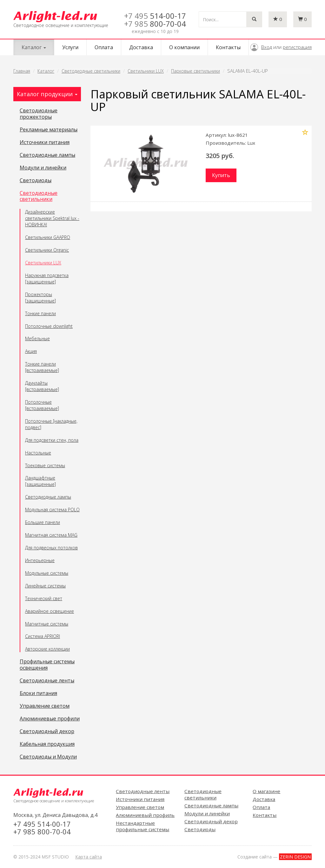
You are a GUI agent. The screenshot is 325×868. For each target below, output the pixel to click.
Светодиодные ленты (47, 681)
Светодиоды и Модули (48, 757)
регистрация (297, 47)
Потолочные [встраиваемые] (42, 405)
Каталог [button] (34, 47)
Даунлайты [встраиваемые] (42, 386)
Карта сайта (89, 857)
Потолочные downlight (49, 326)
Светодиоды (36, 181)
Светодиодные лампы (47, 155)
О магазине (266, 791)
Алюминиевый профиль (145, 815)
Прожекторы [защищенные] (40, 298)
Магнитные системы (47, 624)
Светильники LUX (146, 71)
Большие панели (43, 522)
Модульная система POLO (52, 510)
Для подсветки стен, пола (52, 440)
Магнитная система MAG (51, 535)
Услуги (70, 47)
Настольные (38, 453)
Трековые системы (45, 465)
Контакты (228, 47)
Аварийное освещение (50, 611)
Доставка (141, 47)
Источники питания (45, 142)
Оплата (104, 47)
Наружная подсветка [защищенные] (47, 278)
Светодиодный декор (47, 732)
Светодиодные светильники (91, 71)
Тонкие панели (40, 313)
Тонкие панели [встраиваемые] (42, 367)
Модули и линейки (43, 168)
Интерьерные (40, 560)
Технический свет (44, 598)
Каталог (46, 71)
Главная (22, 71)
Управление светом (45, 706)
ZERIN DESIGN (295, 857)
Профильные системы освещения (47, 665)
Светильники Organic (47, 250)
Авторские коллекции (47, 649)
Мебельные (37, 338)
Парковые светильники (196, 71)
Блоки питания (38, 693)
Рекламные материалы (49, 130)
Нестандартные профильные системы (143, 826)
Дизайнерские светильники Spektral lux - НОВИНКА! (52, 218)
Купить (221, 175)
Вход (267, 47)
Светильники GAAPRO (48, 237)
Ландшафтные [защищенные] (40, 481)
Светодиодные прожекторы (39, 114)
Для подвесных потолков (51, 548)
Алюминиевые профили (50, 719)
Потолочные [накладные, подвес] (51, 424)
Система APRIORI (43, 636)
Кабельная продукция (47, 744)
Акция (31, 351)
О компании (184, 47)
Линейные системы (45, 586)
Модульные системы (47, 573)
